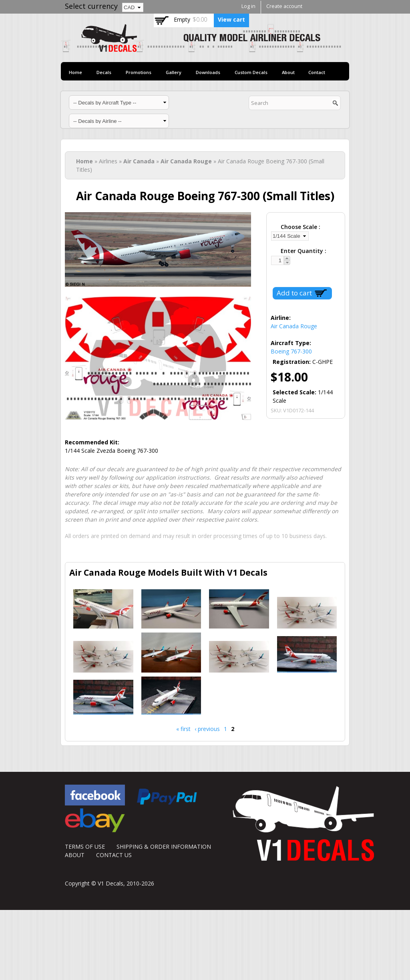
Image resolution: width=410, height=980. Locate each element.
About (288, 72)
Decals (104, 72)
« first (183, 729)
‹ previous (207, 729)
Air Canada (139, 161)
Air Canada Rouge (186, 161)
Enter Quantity (303, 251)
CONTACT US (114, 855)
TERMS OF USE (85, 846)
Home (75, 72)
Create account (284, 6)
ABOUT (75, 855)
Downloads (208, 72)
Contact (317, 72)
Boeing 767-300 (291, 351)
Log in (248, 6)
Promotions (139, 72)
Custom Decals (251, 72)
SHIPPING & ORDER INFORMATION (164, 846)
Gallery (174, 72)
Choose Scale (300, 227)
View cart (231, 19)
